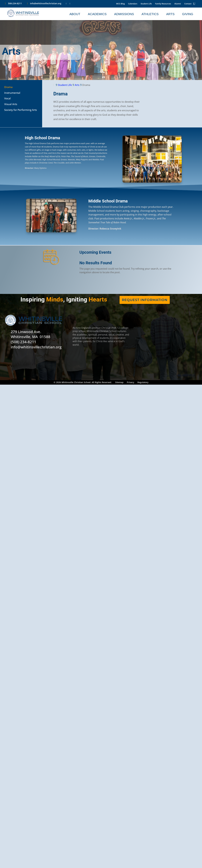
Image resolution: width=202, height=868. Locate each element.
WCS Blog (121, 4)
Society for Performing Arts (21, 110)
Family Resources (163, 4)
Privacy (130, 383)
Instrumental (12, 93)
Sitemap (119, 383)
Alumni (178, 4)
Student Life (146, 4)
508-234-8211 (15, 3)
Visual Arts (11, 104)
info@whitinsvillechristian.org (46, 3)
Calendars (133, 4)
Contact (188, 4)
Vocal (8, 98)
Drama (8, 87)
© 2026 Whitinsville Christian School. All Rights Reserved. (83, 383)
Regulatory (143, 383)
